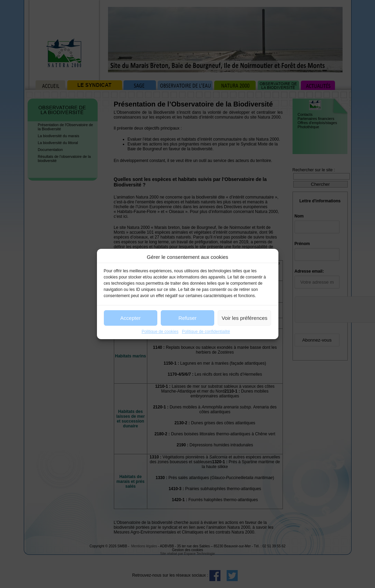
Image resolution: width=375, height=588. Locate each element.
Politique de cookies (160, 332)
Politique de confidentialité (206, 332)
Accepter (131, 318)
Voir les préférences (245, 318)
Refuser (187, 318)
